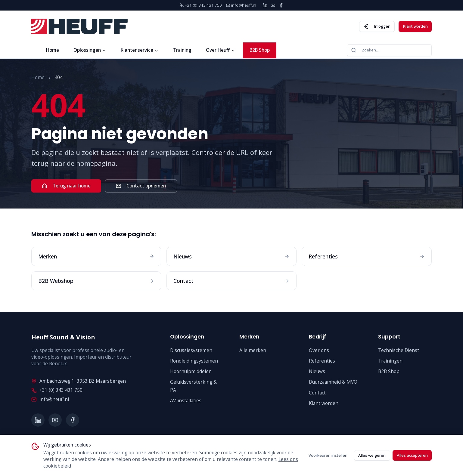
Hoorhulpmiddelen (191, 371)
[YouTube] (273, 5)
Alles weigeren (372, 455)
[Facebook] (281, 5)
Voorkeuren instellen (328, 455)
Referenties (322, 361)
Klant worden (415, 26)
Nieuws (317, 371)
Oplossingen (90, 50)
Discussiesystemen (191, 350)
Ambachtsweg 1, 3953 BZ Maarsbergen (78, 381)
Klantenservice (140, 50)
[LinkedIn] (265, 5)
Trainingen (390, 361)
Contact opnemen (141, 186)
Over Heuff (221, 50)
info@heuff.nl (50, 399)
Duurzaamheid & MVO (333, 382)
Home (53, 50)
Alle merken (253, 350)
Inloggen (377, 26)
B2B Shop (260, 50)
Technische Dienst (399, 350)
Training (182, 50)
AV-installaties (186, 401)
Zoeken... (365, 50)
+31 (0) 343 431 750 (57, 390)
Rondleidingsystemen (194, 361)
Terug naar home (66, 186)
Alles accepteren (412, 455)
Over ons (319, 350)
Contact (317, 393)
